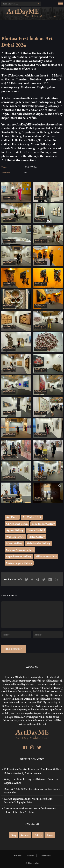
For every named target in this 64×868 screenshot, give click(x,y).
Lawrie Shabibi (36, 530)
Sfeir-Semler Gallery (38, 543)
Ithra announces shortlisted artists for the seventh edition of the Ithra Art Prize (30, 810)
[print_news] (56, 579)
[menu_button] (60, 4)
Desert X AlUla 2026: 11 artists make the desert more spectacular (32, 791)
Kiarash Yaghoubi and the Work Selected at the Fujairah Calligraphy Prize (29, 800)
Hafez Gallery (37, 537)
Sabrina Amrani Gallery (20, 550)
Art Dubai (12, 517)
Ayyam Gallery (15, 530)
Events (50, 835)
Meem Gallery (14, 543)
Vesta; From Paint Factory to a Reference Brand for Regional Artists (31, 781)
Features (25, 835)
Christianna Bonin (17, 524)
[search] (38, 4)
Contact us (45, 855)
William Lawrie (15, 537)
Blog (13, 835)
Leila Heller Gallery (43, 524)
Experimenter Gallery (19, 556)
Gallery (38, 835)
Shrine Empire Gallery (19, 563)
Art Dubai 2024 (32, 517)
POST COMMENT (14, 649)
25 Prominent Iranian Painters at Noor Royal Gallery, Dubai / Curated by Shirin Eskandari (33, 771)
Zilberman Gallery (46, 556)
